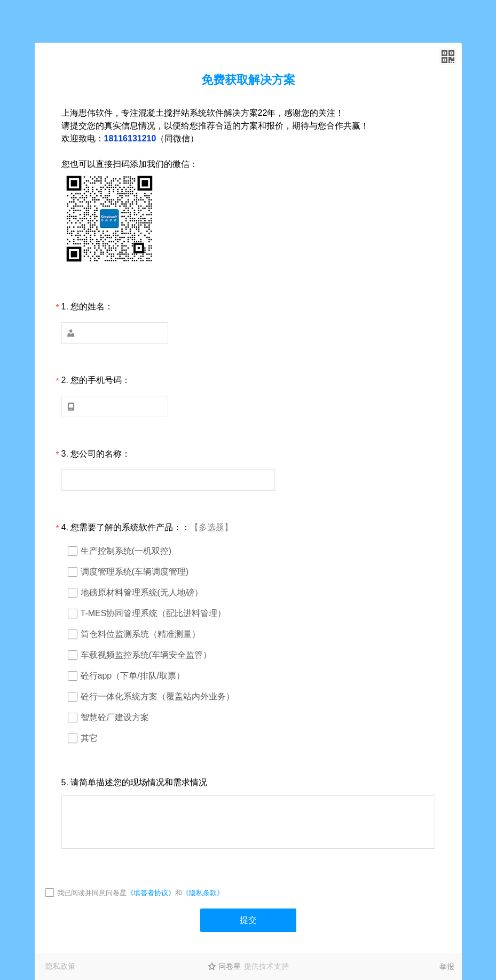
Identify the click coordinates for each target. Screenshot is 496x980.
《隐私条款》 (203, 893)
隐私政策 (60, 966)
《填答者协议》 (151, 893)
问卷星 (230, 966)
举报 (447, 967)
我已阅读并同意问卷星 (92, 893)
